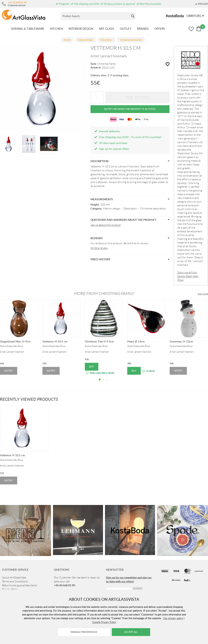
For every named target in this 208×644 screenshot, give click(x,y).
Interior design (112, 208)
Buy (92, 367)
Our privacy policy (173, 618)
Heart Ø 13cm (136, 341)
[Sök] (95, 16)
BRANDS (143, 29)
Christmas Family (107, 64)
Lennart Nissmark (114, 56)
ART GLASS (106, 29)
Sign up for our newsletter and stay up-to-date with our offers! (129, 579)
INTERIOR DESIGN (81, 29)
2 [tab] (103, 383)
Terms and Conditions (15, 581)
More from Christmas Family (104, 294)
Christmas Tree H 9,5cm (99, 341)
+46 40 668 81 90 (17, 2)
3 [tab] (107, 383)
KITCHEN (56, 29)
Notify (9, 371)
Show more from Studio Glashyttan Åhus (188, 276)
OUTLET (126, 29)
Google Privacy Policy (104, 622)
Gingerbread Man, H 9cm (15, 341)
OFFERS (160, 29)
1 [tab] (100, 383)
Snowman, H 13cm (181, 341)
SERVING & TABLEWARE (28, 29)
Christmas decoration (153, 208)
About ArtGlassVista (14, 578)
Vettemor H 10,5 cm (55, 341)
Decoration (130, 208)
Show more (203, 294)
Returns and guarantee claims (19, 585)
